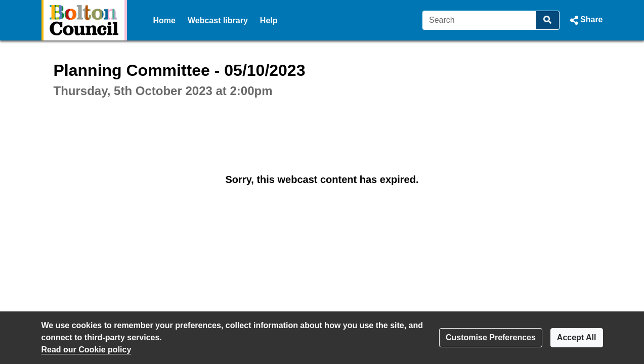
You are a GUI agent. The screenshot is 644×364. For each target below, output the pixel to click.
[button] (585, 20)
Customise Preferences (491, 337)
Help (269, 20)
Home (164, 20)
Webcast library (218, 20)
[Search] (479, 20)
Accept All (577, 337)
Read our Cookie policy (87, 350)
